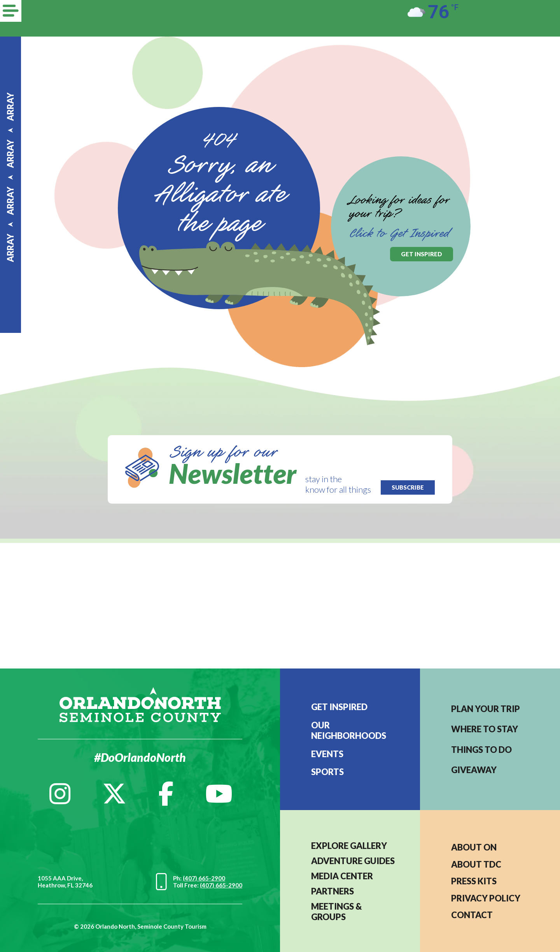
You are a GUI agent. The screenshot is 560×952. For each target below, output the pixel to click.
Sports (327, 772)
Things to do (481, 750)
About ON (474, 847)
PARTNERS (332, 891)
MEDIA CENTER (342, 876)
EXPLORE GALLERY (349, 846)
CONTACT (472, 915)
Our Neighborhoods (349, 730)
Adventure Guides (353, 861)
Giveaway (474, 770)
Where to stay (485, 729)
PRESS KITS (474, 881)
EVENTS (327, 754)
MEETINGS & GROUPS (337, 912)
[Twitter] (114, 794)
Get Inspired (339, 707)
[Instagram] (60, 794)
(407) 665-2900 (204, 878)
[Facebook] (166, 794)
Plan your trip (486, 709)
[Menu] (11, 11)
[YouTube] (219, 794)
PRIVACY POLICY (486, 898)
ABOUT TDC (476, 864)
